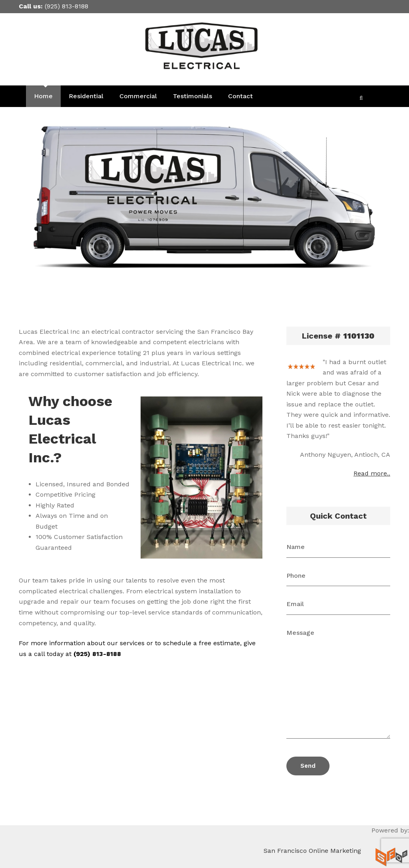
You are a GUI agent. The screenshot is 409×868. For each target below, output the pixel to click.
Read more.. (372, 473)
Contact (240, 96)
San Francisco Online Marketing (312, 851)
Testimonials (193, 96)
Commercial (138, 96)
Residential (86, 96)
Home (43, 96)
